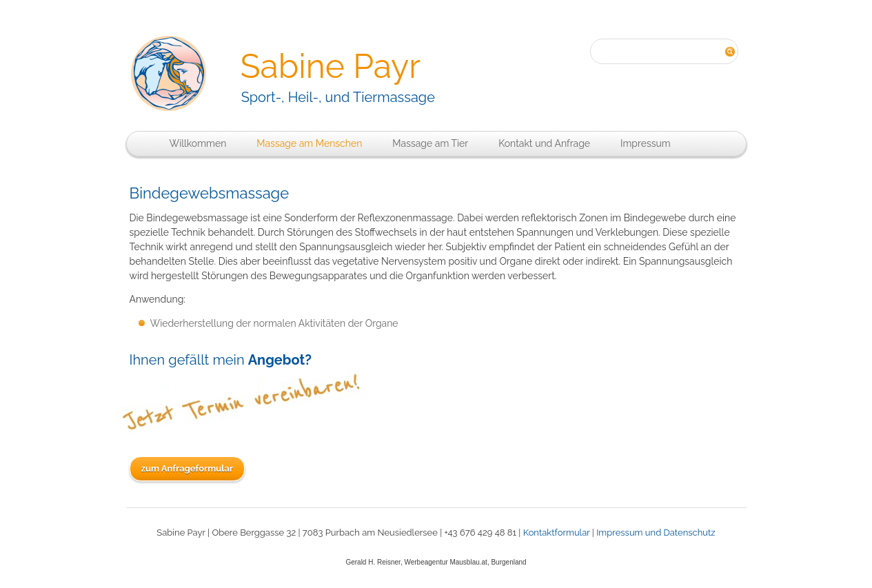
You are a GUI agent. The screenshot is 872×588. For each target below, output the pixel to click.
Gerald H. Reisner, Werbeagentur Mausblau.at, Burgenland (436, 562)
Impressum (646, 143)
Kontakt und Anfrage (544, 143)
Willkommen (198, 143)
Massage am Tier (430, 143)
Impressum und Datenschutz (656, 533)
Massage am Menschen (309, 143)
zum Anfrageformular (187, 468)
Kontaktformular (557, 533)
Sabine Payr (330, 66)
